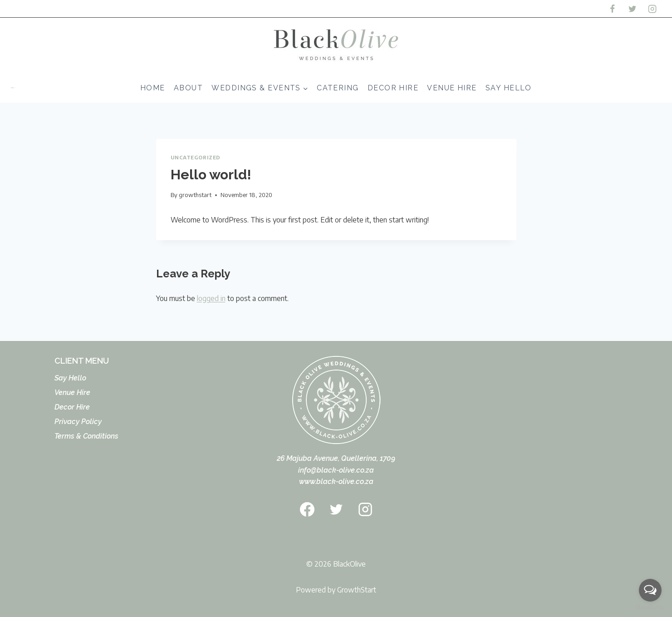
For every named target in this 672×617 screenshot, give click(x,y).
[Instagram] (652, 9)
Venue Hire (452, 88)
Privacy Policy (78, 422)
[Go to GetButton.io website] (650, 608)
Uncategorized (196, 157)
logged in (211, 298)
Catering (338, 88)
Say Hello (509, 88)
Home (153, 88)
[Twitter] (632, 9)
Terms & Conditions (86, 436)
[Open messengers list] (650, 590)
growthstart (195, 195)
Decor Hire (393, 88)
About (188, 88)
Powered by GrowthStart (336, 590)
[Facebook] (612, 9)
